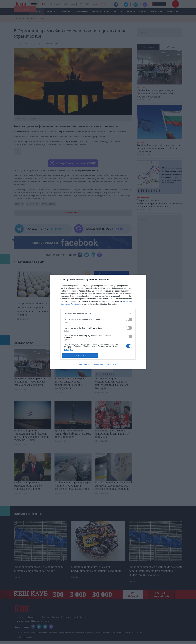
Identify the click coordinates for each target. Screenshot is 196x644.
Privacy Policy (112, 364)
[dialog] (98, 322)
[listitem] (98, 314)
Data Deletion (84, 364)
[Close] (141, 280)
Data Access (98, 364)
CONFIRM (80, 356)
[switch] (129, 319)
